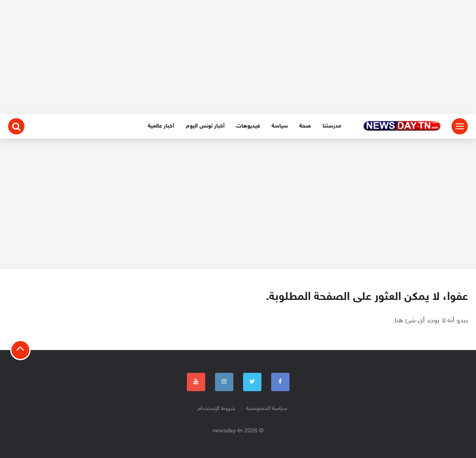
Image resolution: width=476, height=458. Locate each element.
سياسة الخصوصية (267, 408)
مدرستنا (332, 126)
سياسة (280, 126)
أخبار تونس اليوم (205, 126)
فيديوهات (248, 126)
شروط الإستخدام (216, 408)
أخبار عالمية (161, 126)
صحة (305, 126)
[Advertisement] (238, 57)
